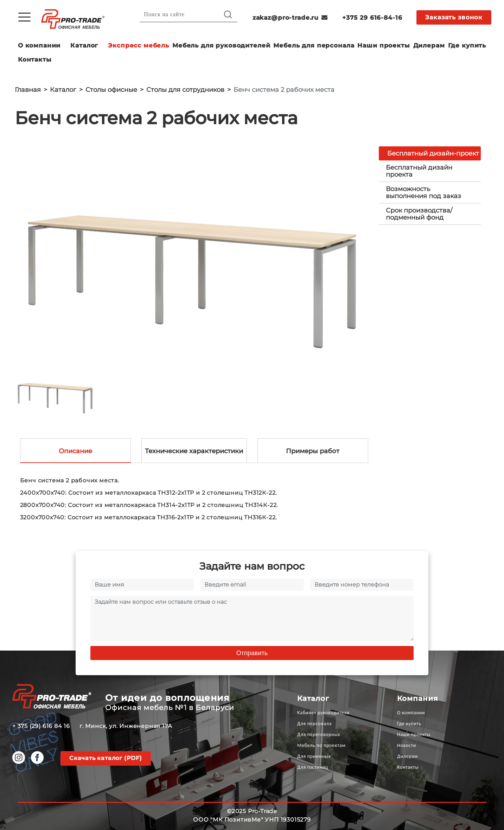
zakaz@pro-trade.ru (290, 18)
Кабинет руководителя (323, 713)
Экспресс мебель (139, 45)
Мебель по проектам (321, 745)
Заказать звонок (454, 17)
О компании (39, 45)
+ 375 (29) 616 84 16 (41, 726)
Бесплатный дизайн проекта (419, 171)
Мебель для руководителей (221, 45)
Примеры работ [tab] (313, 451)
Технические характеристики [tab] (194, 451)
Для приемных (314, 756)
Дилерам (429, 45)
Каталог (84, 45)
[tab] (430, 171)
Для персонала (314, 724)
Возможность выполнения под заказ (423, 192)
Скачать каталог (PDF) (106, 758)
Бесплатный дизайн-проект (433, 153)
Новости (407, 745)
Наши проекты (384, 45)
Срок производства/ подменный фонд (419, 214)
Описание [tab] (75, 451)
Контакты (35, 59)
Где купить (467, 45)
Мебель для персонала (314, 45)
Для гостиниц (313, 767)
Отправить (252, 653)
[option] (192, 250)
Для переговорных (319, 734)
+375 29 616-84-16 (372, 18)
